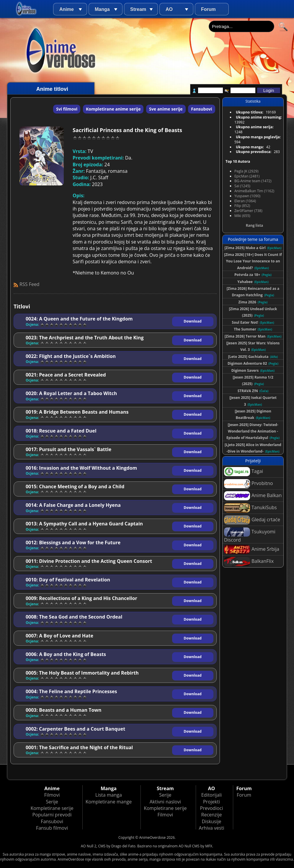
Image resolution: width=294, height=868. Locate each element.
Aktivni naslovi (165, 802)
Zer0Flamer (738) (248, 211)
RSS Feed (30, 284)
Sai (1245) (242, 186)
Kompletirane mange (109, 802)
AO (169, 9)
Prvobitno (249, 484)
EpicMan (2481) (247, 176)
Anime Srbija (252, 549)
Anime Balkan (253, 496)
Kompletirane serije (52, 808)
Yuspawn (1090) (247, 196)
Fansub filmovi (52, 828)
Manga (102, 9)
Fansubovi (201, 109)
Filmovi (52, 795)
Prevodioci (212, 808)
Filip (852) (242, 206)
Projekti (211, 802)
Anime (67, 9)
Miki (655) (242, 216)
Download (192, 321)
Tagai (244, 472)
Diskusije (211, 821)
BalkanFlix (249, 562)
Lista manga (109, 795)
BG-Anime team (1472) (253, 181)
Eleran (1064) (245, 201)
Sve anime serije (166, 109)
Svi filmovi (67, 109)
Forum (208, 9)
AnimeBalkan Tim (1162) (254, 191)
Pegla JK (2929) (246, 171)
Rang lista (255, 225)
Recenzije (212, 815)
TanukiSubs (250, 508)
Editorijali (212, 795)
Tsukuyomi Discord (250, 535)
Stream (138, 9)
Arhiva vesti (212, 828)
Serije (52, 802)
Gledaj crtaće (252, 520)
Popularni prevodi (52, 815)
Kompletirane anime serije (113, 109)
